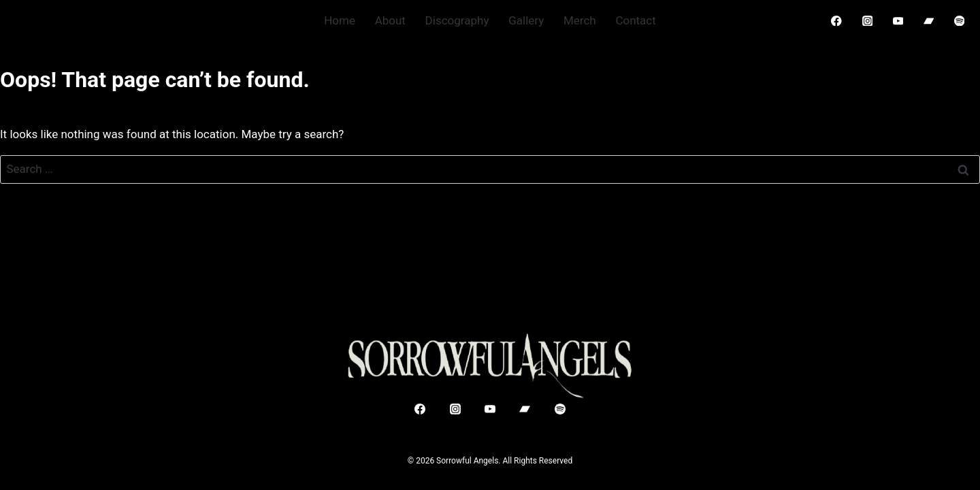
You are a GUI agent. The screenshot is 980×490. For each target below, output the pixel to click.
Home (340, 20)
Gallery (526, 20)
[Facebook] (837, 21)
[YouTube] (898, 21)
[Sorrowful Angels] (490, 366)
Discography (457, 20)
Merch (580, 20)
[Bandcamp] (929, 21)
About (390, 20)
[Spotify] (959, 21)
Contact (635, 20)
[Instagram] (867, 21)
